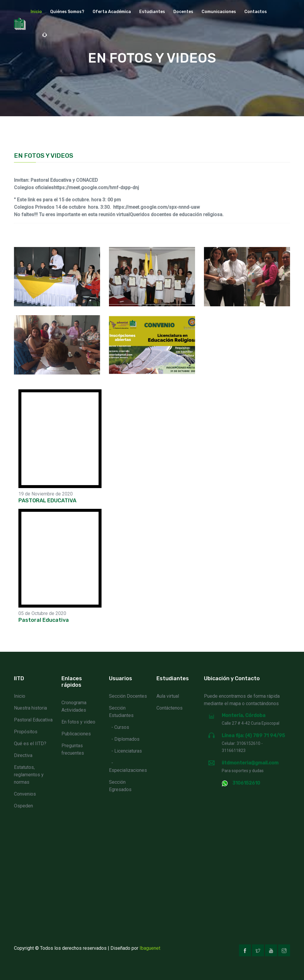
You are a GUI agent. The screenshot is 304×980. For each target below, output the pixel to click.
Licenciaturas (128, 751)
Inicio (36, 12)
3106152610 (246, 783)
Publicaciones (76, 734)
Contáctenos (170, 708)
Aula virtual (168, 696)
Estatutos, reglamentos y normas (29, 775)
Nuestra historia (30, 708)
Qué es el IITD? (30, 744)
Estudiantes (152, 12)
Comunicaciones (219, 12)
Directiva (23, 755)
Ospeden (23, 806)
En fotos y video (78, 722)
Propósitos (26, 732)
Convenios (25, 794)
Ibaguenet (150, 948)
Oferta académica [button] (112, 12)
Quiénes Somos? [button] (67, 12)
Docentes (183, 12)
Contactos (256, 12)
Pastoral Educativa (33, 720)
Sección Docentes (128, 696)
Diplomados (127, 739)
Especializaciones (128, 770)
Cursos (122, 727)
